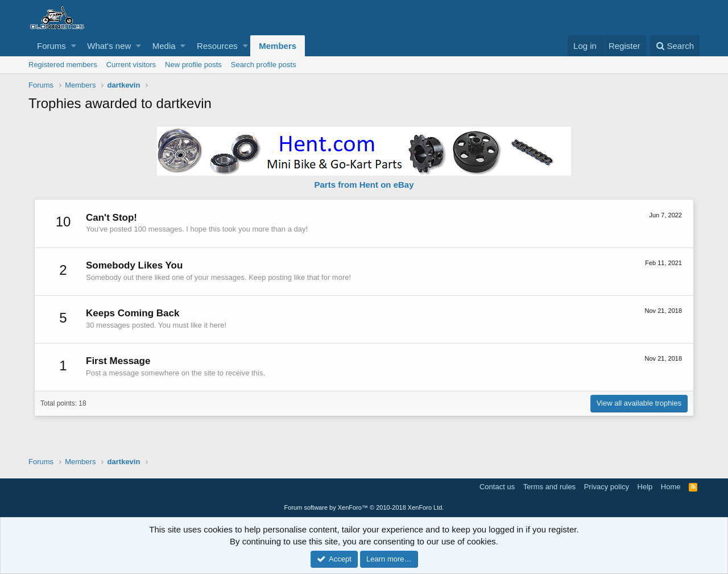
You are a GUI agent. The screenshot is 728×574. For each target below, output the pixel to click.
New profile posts (193, 65)
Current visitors (131, 65)
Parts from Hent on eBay (364, 185)
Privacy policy (607, 487)
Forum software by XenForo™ (364, 507)
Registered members (63, 65)
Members (278, 46)
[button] (74, 46)
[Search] (675, 46)
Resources (217, 46)
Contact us (497, 487)
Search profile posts (264, 65)
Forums (51, 46)
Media (164, 46)
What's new (109, 46)
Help (645, 487)
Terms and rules (549, 487)
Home (671, 487)
